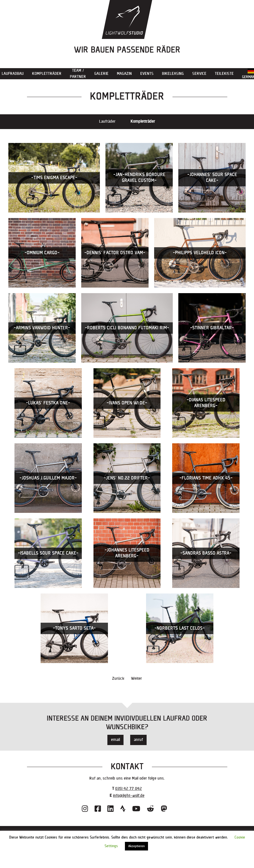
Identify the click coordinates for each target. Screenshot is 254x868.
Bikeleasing (173, 74)
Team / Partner (78, 74)
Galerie (101, 74)
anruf (138, 740)
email (115, 740)
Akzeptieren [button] (136, 846)
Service (199, 74)
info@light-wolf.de (129, 796)
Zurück (118, 678)
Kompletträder (47, 74)
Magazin (124, 74)
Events (147, 74)
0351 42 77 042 (129, 789)
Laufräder (107, 121)
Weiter (136, 678)
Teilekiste (224, 74)
